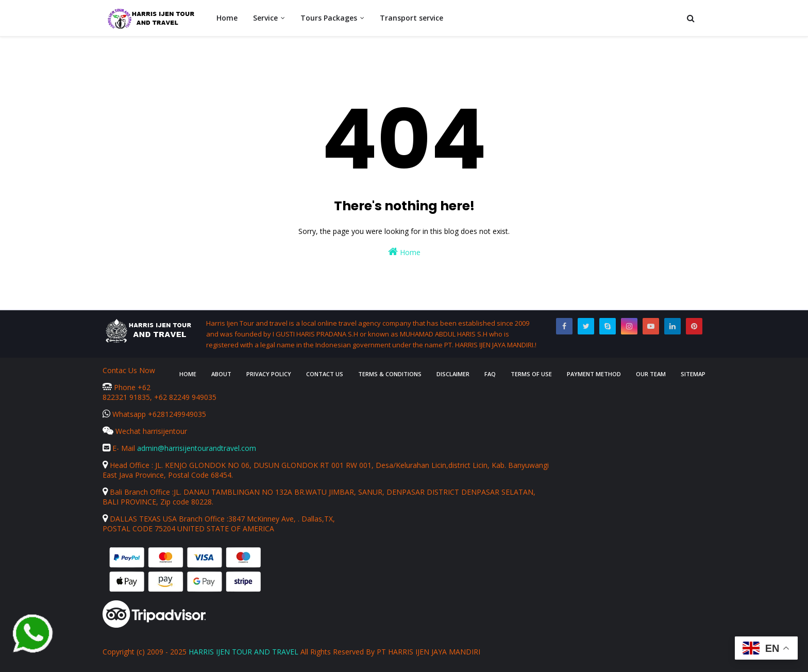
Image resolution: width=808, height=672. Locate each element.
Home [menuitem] (227, 18)
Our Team (651, 374)
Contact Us (325, 374)
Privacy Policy (269, 374)
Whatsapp (125, 414)
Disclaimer (453, 374)
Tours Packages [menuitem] (329, 18)
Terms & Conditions (390, 374)
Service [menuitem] (265, 18)
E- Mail (120, 448)
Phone (120, 387)
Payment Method (594, 374)
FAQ (490, 374)
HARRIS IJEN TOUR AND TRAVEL (243, 652)
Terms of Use (531, 374)
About (221, 374)
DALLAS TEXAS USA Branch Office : (165, 519)
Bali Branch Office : (138, 492)
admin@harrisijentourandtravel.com (197, 448)
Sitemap (693, 374)
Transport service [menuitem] (411, 18)
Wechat (123, 431)
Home (404, 252)
